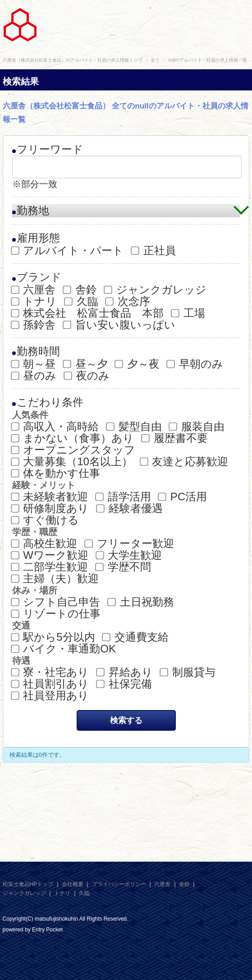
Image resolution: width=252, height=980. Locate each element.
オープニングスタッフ (74, 450)
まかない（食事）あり (73, 438)
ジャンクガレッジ (156, 290)
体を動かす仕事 (56, 473)
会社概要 (73, 884)
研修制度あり (51, 508)
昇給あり (125, 672)
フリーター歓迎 (130, 544)
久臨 (82, 301)
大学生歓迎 (130, 555)
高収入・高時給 (56, 427)
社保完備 (125, 684)
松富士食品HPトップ (28, 884)
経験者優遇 (130, 508)
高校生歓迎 (45, 544)
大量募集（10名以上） (72, 462)
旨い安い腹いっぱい (120, 325)
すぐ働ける (46, 520)
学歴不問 (124, 567)
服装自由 (197, 427)
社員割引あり (51, 684)
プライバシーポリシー (119, 884)
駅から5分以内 (54, 637)
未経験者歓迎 (50, 497)
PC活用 (183, 497)
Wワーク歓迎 (50, 555)
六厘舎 (34, 290)
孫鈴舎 (34, 325)
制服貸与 (188, 672)
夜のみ (87, 376)
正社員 (154, 251)
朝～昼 (34, 364)
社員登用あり (51, 696)
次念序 (128, 301)
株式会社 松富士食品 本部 (88, 313)
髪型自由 (135, 427)
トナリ (35, 301)
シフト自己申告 (56, 602)
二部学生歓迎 (50, 567)
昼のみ (34, 376)
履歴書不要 (175, 438)
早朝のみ (195, 364)
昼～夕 (86, 364)
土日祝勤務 (141, 602)
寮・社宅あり (51, 672)
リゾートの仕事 (57, 614)
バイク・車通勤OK (64, 649)
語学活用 (124, 497)
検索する (126, 720)
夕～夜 (138, 364)
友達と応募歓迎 (185, 462)
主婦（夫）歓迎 (56, 579)
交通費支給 (136, 637)
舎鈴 (80, 290)
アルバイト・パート (68, 251)
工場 (189, 313)
